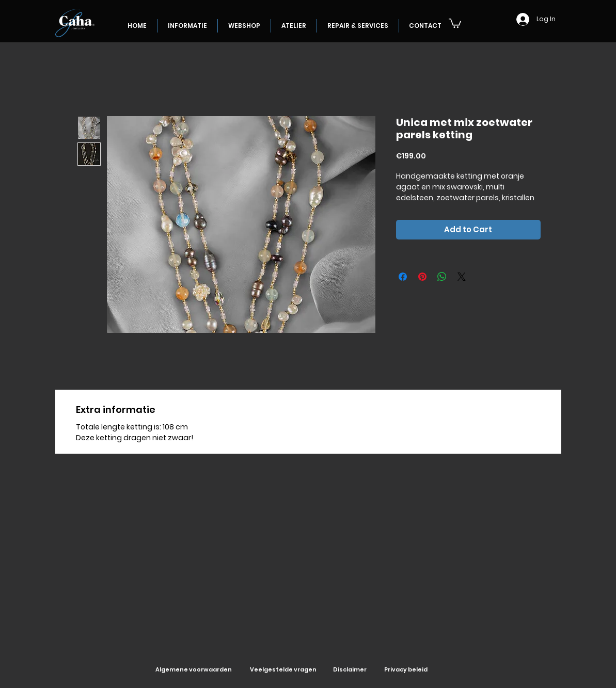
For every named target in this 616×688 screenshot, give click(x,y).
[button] (455, 23)
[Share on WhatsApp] (442, 277)
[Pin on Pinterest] (422, 277)
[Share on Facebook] (403, 277)
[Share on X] (462, 277)
